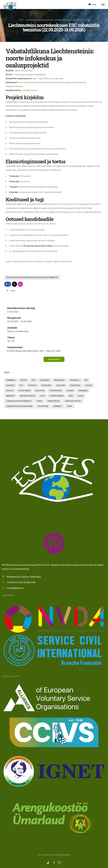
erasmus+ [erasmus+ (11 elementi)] (75, 380)
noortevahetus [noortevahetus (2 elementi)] (28, 396)
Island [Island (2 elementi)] (89, 385)
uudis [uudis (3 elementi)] (39, 401)
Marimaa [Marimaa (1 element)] (83, 391)
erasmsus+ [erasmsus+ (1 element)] (60, 380)
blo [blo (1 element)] (34, 380)
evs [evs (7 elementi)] (21, 385)
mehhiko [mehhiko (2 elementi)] (11, 396)
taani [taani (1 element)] (81, 396)
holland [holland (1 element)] (61, 385)
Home (21, 20)
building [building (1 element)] (45, 380)
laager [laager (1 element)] (70, 391)
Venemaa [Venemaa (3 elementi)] (57, 406)
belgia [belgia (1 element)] (24, 380)
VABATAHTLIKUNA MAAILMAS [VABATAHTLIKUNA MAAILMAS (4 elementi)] (19, 406)
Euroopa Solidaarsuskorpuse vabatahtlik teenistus (32, 277)
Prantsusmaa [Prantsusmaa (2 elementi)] (57, 396)
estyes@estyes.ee (30, 90)
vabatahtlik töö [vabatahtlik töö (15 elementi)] (73, 401)
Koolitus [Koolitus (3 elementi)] (40, 391)
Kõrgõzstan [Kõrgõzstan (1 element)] (56, 391)
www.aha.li (38, 261)
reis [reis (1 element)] (71, 396)
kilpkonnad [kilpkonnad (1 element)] (24, 391)
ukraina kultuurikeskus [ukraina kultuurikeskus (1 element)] (19, 401)
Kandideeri (54, 359)
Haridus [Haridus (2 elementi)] (32, 385)
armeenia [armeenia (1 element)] (11, 380)
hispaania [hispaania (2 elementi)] (46, 385)
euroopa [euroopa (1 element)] (10, 385)
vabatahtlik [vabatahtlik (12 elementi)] (54, 401)
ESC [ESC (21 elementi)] (86, 380)
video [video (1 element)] (69, 406)
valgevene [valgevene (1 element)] (43, 406)
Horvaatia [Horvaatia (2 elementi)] (75, 385)
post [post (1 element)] (43, 396)
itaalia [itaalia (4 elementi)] (10, 391)
